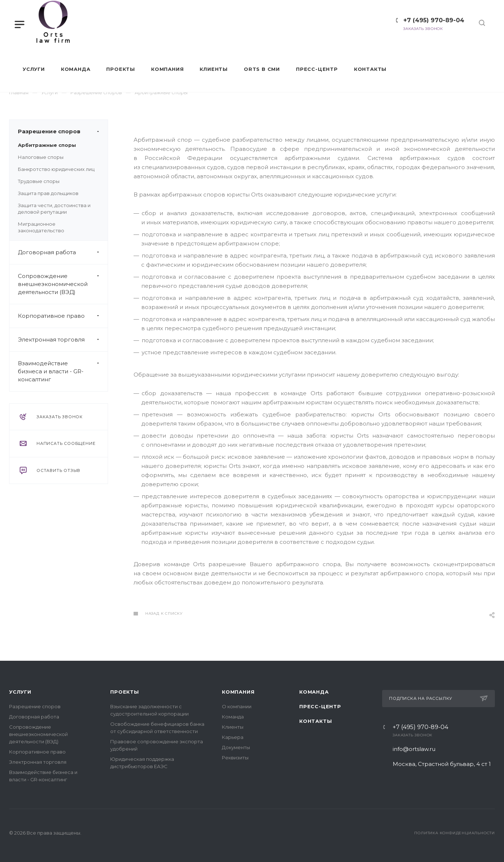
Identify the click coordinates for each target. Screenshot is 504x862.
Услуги (20, 692)
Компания (238, 692)
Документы (236, 747)
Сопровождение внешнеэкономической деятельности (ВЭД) (63, 284)
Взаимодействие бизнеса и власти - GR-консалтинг (63, 371)
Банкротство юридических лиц (56, 169)
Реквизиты (235, 758)
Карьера (233, 737)
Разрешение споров (63, 131)
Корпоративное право (63, 316)
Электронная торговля (63, 340)
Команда (233, 717)
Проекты (125, 692)
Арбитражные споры (47, 145)
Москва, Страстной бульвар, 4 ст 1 (443, 764)
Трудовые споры (39, 181)
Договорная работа (63, 252)
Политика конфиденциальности (455, 833)
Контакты (316, 721)
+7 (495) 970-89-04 (430, 20)
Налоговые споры (41, 157)
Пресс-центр (320, 706)
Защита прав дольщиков (48, 193)
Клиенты (233, 727)
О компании (237, 706)
